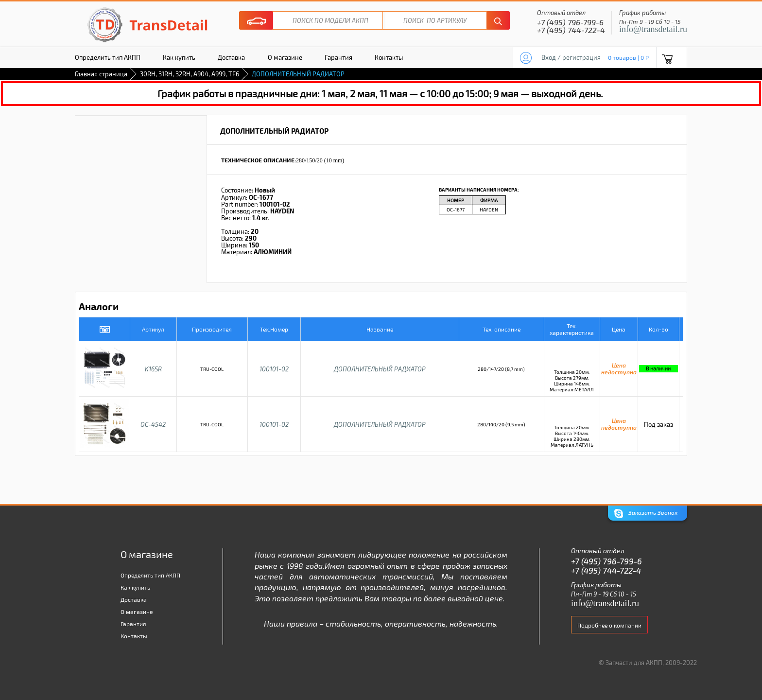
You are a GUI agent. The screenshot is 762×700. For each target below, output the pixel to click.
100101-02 (274, 369)
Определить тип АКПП (108, 57)
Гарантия (338, 57)
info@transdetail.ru (653, 29)
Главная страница (101, 74)
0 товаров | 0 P (628, 57)
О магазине (285, 57)
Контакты (389, 57)
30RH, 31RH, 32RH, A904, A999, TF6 (190, 74)
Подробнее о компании (609, 625)
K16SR (153, 369)
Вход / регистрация (571, 57)
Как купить (179, 57)
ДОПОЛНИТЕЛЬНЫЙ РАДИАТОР (380, 369)
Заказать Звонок (646, 514)
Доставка (231, 57)
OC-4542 (153, 424)
